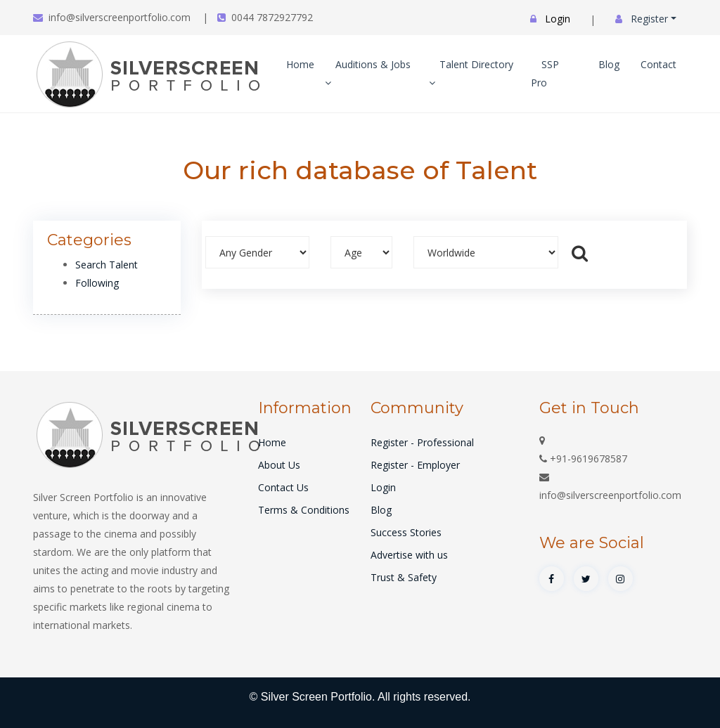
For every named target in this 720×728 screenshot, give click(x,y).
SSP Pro (545, 73)
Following (97, 283)
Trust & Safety (404, 577)
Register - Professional (422, 442)
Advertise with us (409, 555)
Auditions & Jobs (368, 73)
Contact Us (283, 487)
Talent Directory (471, 73)
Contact (658, 64)
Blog (609, 64)
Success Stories (406, 532)
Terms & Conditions (304, 510)
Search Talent (107, 265)
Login (383, 487)
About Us (279, 465)
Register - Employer (415, 465)
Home (300, 64)
